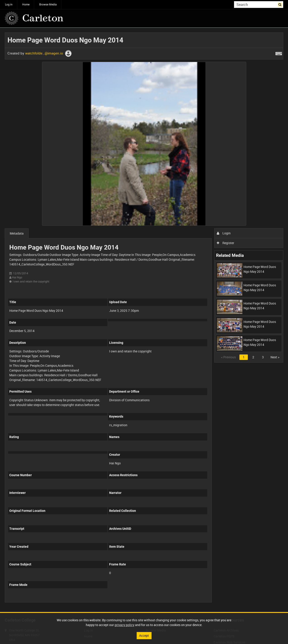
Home (26, 4)
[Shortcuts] (279, 53)
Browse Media (48, 4)
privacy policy (124, 625)
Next (275, 357)
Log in (9, 4)
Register (225, 243)
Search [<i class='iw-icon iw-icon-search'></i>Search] (281, 4)
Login (224, 233)
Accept (144, 635)
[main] (144, 320)
